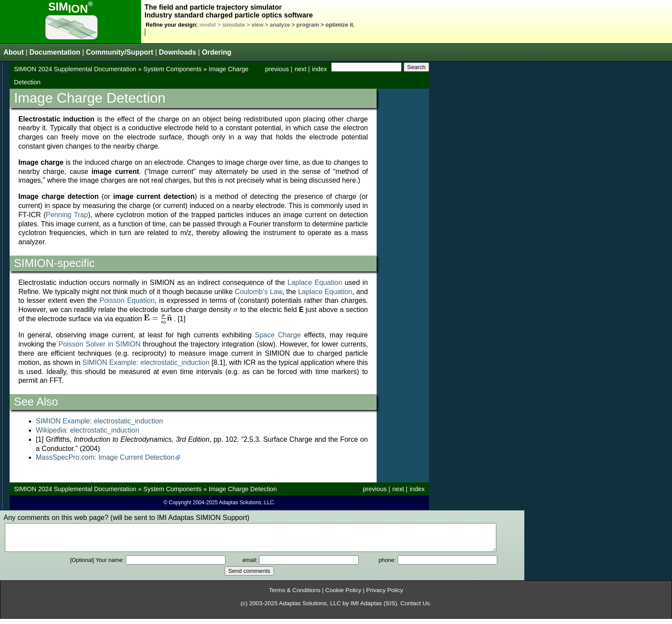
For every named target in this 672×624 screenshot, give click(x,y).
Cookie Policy (343, 595)
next (300, 69)
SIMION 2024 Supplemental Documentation (75, 69)
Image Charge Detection (243, 489)
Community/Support (120, 52)
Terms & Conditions (294, 595)
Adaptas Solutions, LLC (310, 608)
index (319, 69)
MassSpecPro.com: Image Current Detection (105, 457)
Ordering (217, 52)
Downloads (178, 52)
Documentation (55, 52)
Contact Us (415, 608)
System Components (173, 69)
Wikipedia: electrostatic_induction (88, 430)
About (14, 52)
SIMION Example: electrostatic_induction (146, 362)
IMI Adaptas (366, 608)
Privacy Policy (385, 595)
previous (277, 69)
